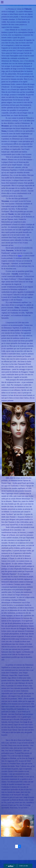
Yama (20, 256)
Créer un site (23, 866)
